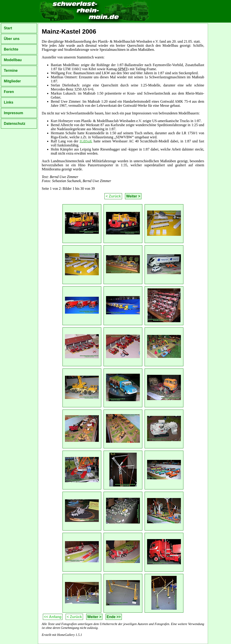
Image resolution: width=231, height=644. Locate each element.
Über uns (12, 39)
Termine (11, 71)
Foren (9, 92)
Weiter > (133, 196)
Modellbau (13, 60)
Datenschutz (15, 124)
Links (9, 102)
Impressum (13, 113)
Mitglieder (12, 81)
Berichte (11, 49)
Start (8, 28)
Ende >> (114, 617)
